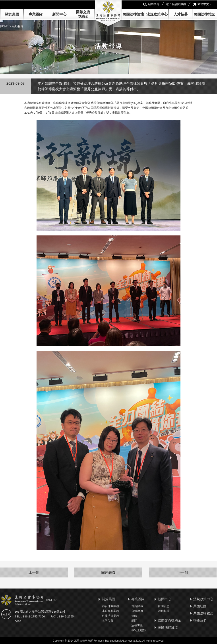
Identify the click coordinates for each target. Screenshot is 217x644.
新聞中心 (165, 599)
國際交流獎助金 (170, 620)
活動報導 (164, 611)
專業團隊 (36, 14)
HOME (5, 26)
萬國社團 (200, 606)
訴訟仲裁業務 (110, 606)
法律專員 (137, 626)
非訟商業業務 (110, 611)
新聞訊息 (164, 606)
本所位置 (108, 621)
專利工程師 (139, 630)
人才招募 (181, 14)
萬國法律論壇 (133, 14)
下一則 (183, 572)
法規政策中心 (157, 14)
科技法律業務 (110, 616)
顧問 (134, 621)
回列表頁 (108, 572)
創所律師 (137, 606)
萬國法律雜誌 (204, 14)
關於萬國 (12, 14)
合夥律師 (137, 611)
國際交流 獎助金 (83, 14)
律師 (134, 616)
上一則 (34, 572)
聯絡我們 (200, 620)
